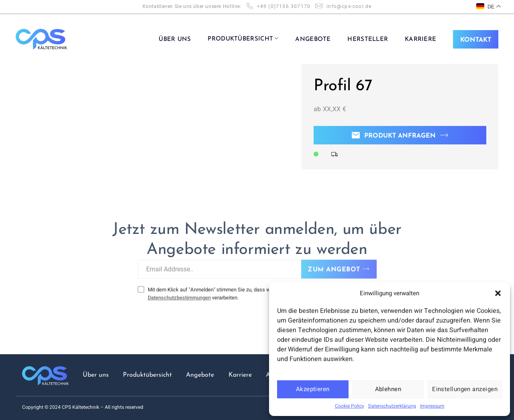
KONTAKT (476, 40)
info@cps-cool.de (349, 6)
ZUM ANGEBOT (334, 265)
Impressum (432, 406)
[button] (498, 293)
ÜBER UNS (175, 40)
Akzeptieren (313, 389)
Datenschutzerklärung (392, 406)
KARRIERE (420, 40)
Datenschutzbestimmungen (179, 293)
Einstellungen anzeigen (465, 389)
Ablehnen (388, 389)
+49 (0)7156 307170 (284, 6)
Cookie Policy (350, 406)
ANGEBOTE (313, 40)
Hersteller (368, 40)
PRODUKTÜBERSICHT (243, 38)
